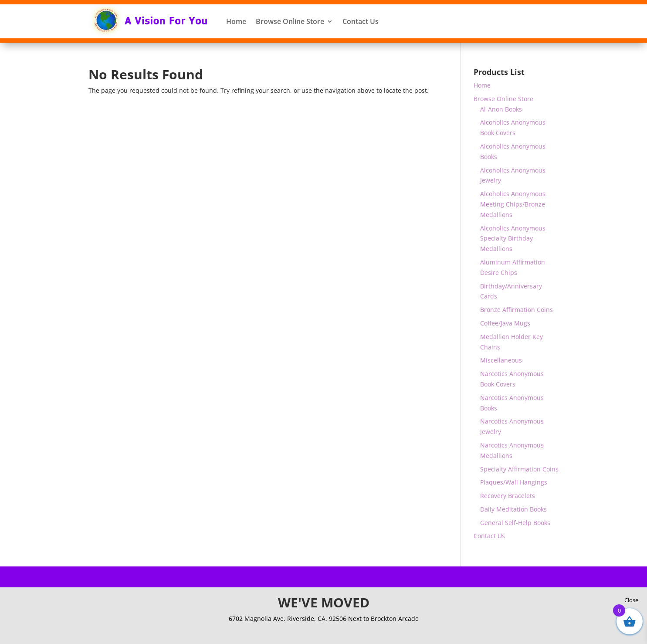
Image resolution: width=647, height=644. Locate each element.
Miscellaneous (501, 360)
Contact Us (361, 21)
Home (236, 21)
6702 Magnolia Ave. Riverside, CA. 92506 (288, 619)
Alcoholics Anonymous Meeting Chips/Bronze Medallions (513, 204)
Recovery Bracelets (508, 496)
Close (631, 600)
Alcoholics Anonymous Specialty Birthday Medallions (513, 239)
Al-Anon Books (501, 109)
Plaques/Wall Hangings (514, 482)
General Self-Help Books (515, 523)
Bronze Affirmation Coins (517, 310)
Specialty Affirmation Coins (519, 469)
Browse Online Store (290, 21)
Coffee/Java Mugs (505, 323)
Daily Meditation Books (513, 509)
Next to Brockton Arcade (383, 619)
